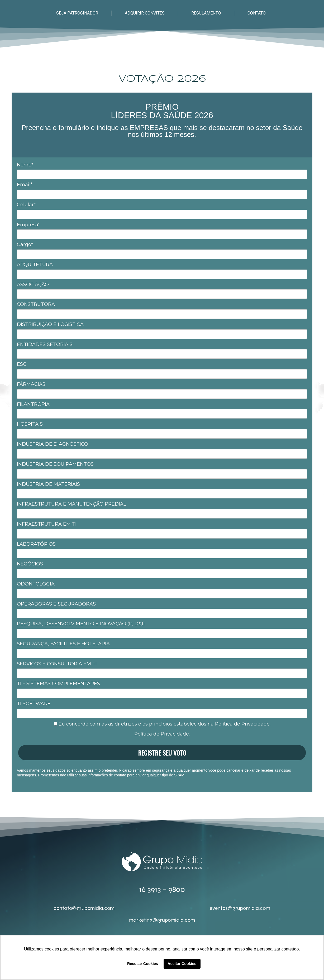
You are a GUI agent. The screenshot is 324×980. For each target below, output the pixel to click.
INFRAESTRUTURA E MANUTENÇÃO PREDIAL (72, 504)
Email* (25, 185)
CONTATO (257, 13)
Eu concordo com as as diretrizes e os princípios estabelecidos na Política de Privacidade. (162, 724)
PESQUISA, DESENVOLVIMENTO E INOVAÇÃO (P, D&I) (81, 624)
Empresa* (28, 225)
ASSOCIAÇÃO (33, 285)
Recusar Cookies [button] (143, 964)
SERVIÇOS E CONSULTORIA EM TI (57, 664)
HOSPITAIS (30, 424)
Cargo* (25, 244)
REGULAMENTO (206, 13)
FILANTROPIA (33, 404)
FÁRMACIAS (31, 384)
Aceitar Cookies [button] (182, 964)
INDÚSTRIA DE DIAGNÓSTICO (53, 444)
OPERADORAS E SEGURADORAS (56, 604)
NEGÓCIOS (30, 564)
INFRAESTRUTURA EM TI (47, 524)
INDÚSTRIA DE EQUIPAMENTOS (55, 464)
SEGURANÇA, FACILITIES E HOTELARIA (63, 644)
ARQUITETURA (35, 265)
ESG (22, 364)
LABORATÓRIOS (36, 544)
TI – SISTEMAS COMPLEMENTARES (58, 684)
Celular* (26, 205)
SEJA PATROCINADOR (77, 13)
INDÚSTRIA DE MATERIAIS (48, 484)
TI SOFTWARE (34, 704)
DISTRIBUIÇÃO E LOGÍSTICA (50, 324)
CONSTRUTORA (36, 304)
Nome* (25, 165)
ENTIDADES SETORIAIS (45, 344)
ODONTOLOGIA (36, 584)
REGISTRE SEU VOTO (162, 753)
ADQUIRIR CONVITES (145, 13)
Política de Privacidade (162, 734)
